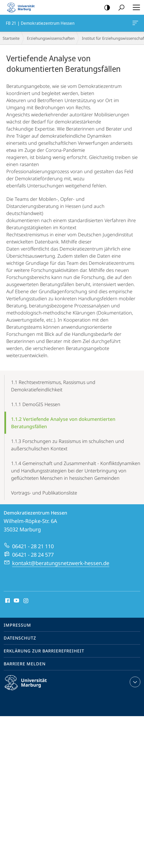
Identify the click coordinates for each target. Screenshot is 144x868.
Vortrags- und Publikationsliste (44, 493)
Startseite (11, 38)
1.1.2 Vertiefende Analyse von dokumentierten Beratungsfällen (63, 423)
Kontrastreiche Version (105, 8)
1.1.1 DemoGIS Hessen (36, 404)
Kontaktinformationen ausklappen (134, 682)
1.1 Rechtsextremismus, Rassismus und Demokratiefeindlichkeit (53, 386)
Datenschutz (20, 638)
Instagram (26, 601)
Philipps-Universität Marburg (30, 687)
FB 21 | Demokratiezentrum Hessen (135, 24)
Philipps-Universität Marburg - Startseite (22, 7)
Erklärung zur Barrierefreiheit (44, 651)
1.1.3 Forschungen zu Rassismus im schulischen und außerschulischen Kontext (68, 445)
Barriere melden (25, 664)
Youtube (16, 601)
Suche (120, 8)
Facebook (7, 601)
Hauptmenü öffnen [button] (135, 7)
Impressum (17, 625)
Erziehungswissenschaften (51, 38)
